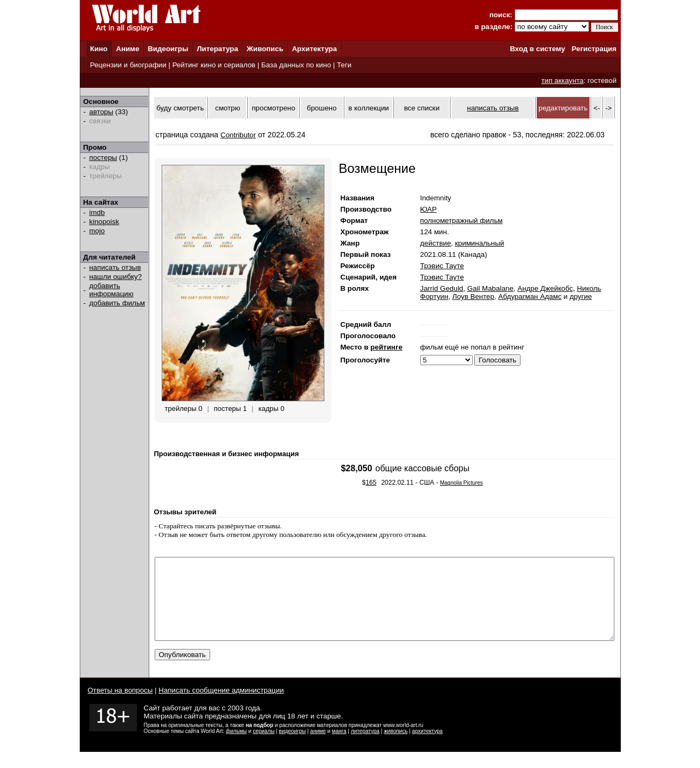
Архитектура (314, 49)
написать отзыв (115, 267)
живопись (396, 747)
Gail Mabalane (490, 288)
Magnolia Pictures (461, 483)
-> (608, 108)
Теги (344, 65)
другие (581, 296)
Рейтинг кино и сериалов (214, 65)
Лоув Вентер (473, 296)
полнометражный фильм (462, 221)
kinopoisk (105, 222)
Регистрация (594, 49)
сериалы (264, 747)
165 (371, 483)
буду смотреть (180, 108)
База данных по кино (296, 65)
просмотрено (273, 108)
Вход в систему (537, 49)
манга (339, 747)
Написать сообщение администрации (221, 706)
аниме (318, 747)
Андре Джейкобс (545, 288)
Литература (217, 49)
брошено (321, 108)
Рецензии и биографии (128, 65)
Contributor (238, 135)
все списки (422, 108)
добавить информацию (112, 290)
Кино (99, 49)
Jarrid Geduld (442, 288)
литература (365, 747)
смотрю (227, 108)
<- (597, 108)
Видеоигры (168, 49)
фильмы (236, 747)
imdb (97, 212)
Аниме (127, 49)
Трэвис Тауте (442, 266)
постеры (103, 158)
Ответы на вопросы (120, 706)
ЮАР (429, 209)
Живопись (265, 49)
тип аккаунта (562, 81)
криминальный (479, 243)
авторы (102, 112)
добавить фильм (117, 303)
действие (436, 243)
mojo (97, 231)
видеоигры (293, 747)
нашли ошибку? (116, 277)
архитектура (428, 747)
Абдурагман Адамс (530, 296)
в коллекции (369, 108)
